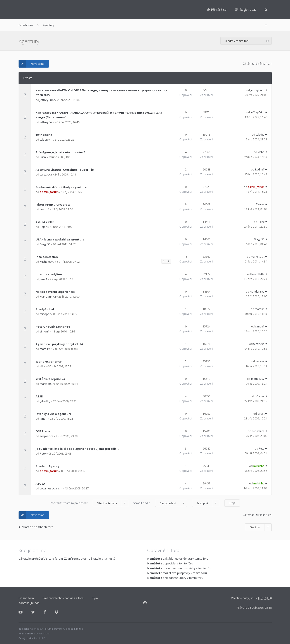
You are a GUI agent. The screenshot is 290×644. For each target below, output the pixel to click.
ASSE (39, 396)
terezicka (46, 174)
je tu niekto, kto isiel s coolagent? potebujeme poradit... (77, 449)
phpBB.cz (43, 638)
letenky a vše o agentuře (54, 414)
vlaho (261, 152)
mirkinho (259, 466)
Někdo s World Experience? (55, 292)
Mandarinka (48, 296)
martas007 (47, 384)
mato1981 (46, 349)
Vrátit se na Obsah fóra (38, 527)
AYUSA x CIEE (45, 222)
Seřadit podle (160, 503)
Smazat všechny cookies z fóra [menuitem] (63, 598)
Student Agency (47, 466)
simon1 (45, 331)
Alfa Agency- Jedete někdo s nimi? (60, 152)
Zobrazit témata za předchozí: (89, 503)
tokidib (44, 140)
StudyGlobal (45, 309)
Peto (43, 453)
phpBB (37, 629)
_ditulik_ (45, 401)
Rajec (43, 227)
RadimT (260, 170)
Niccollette (258, 274)
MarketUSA (258, 257)
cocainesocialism (51, 488)
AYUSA (40, 484)
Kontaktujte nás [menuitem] (29, 603)
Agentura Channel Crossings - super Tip (65, 170)
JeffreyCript (47, 100)
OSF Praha (43, 431)
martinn (260, 309)
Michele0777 (48, 262)
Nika (43, 366)
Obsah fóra (26, 25)
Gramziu (44, 633)
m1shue (260, 396)
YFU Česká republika (50, 379)
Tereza (260, 204)
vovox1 (45, 209)
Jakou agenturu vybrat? (53, 204)
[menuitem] (217, 10)
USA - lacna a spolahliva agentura (60, 239)
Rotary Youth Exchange (53, 327)
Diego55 (45, 244)
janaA (44, 279)
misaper (45, 314)
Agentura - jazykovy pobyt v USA (59, 344)
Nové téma (31, 64)
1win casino (44, 135)
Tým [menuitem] (95, 598)
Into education (47, 257)
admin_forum (49, 192)
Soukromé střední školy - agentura (61, 187)
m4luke (260, 361)
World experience (49, 361)
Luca (43, 157)
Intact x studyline (49, 274)
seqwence (47, 436)
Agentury (49, 25)
